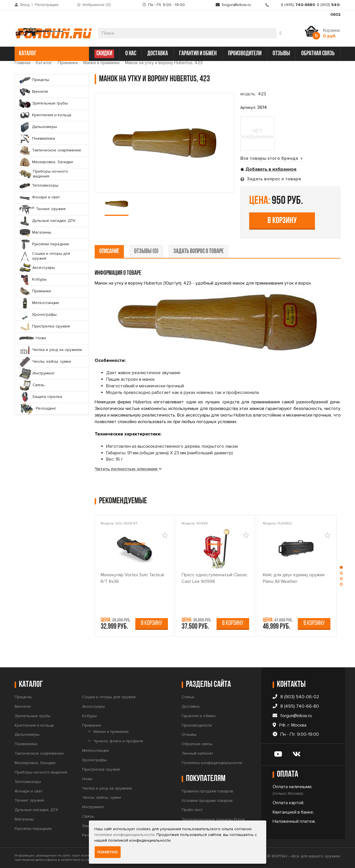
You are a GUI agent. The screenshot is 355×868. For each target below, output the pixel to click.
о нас (131, 54)
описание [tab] (109, 251)
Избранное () (97, 5)
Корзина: (332, 33)
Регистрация (47, 5)
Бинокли (23, 706)
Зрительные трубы (32, 716)
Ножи (87, 779)
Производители (197, 725)
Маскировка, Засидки (35, 763)
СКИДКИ (104, 54)
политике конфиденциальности (124, 835)
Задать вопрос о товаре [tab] (273, 179)
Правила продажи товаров (207, 791)
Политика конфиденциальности (212, 763)
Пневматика (26, 744)
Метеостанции (96, 750)
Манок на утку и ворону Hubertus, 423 (164, 63)
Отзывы (189, 734)
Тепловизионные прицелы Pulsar (213, 819)
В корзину (282, 221)
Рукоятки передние (33, 829)
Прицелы (23, 697)
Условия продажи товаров (207, 801)
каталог (51, 54)
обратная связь (318, 54)
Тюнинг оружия (29, 800)
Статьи (188, 697)
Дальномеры (27, 734)
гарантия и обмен (198, 54)
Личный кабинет (197, 753)
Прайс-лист (192, 810)
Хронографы (94, 760)
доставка (158, 54)
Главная (22, 63)
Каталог (44, 63)
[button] (342, 569)
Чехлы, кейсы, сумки (102, 797)
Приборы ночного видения (41, 772)
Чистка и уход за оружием (107, 788)
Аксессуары (93, 706)
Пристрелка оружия (101, 769)
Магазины (24, 819)
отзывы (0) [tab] (146, 251)
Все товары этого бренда (271, 158)
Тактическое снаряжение (39, 753)
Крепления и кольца (34, 725)
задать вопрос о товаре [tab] (199, 251)
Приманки (68, 63)
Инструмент (93, 807)
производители (245, 54)
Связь (88, 816)
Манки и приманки (101, 63)
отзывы (281, 54)
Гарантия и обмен (199, 716)
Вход (25, 5)
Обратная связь (197, 744)
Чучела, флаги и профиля (118, 741)
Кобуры (89, 716)
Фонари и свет (28, 791)
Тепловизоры (28, 782)
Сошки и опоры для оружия (109, 697)
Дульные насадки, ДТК (36, 810)
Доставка (191, 706)
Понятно (107, 852)
